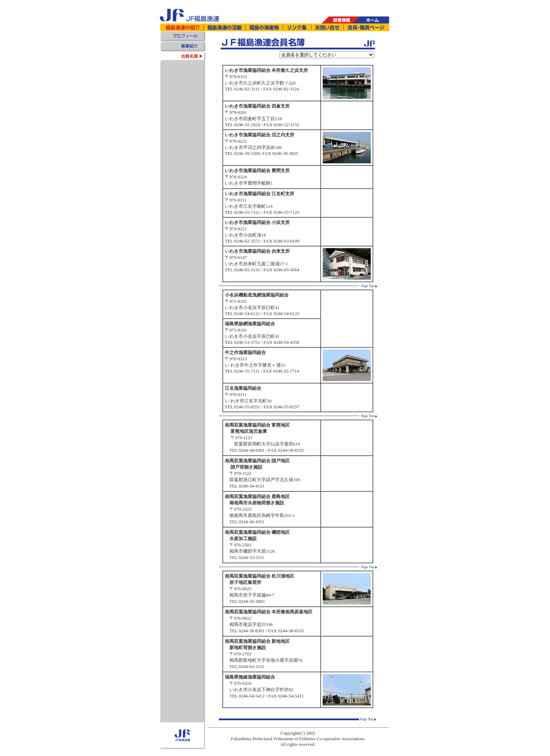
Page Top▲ (370, 286)
